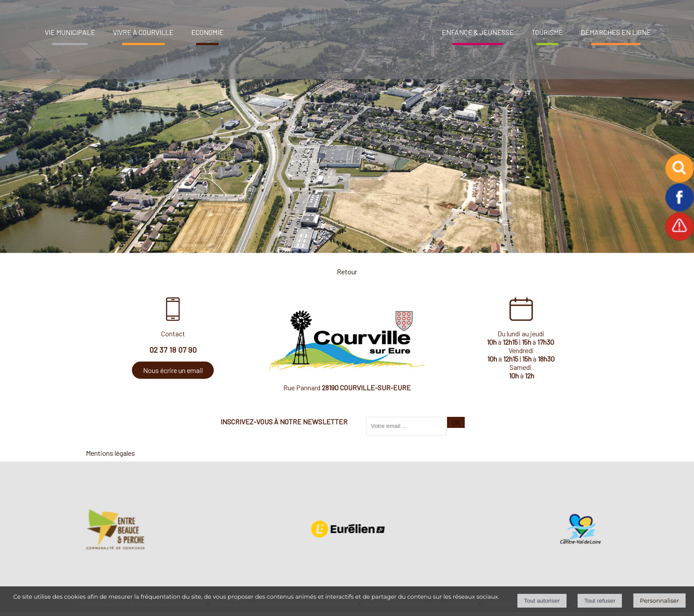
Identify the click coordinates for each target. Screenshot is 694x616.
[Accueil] (330, 29)
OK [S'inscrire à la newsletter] (456, 422)
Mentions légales (110, 453)
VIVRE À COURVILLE (143, 32)
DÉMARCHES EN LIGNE (616, 32)
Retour (347, 271)
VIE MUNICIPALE (70, 32)
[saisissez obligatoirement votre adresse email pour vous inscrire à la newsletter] (406, 426)
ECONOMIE (207, 32)
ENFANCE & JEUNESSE (478, 32)
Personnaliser (659, 601)
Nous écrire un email (173, 370)
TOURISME (547, 32)
